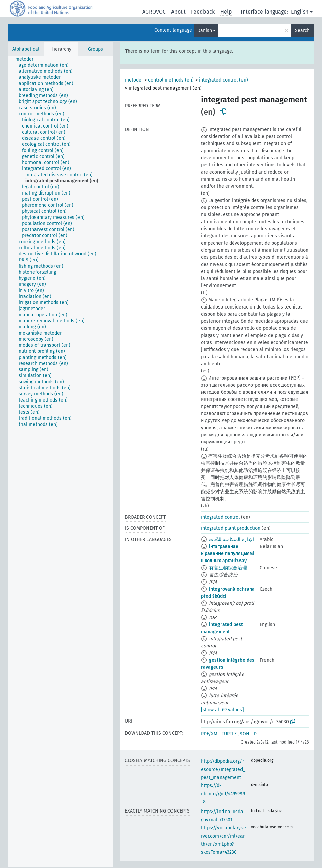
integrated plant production (231, 528)
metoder (134, 80)
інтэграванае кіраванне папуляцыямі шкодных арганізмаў (227, 554)
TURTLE (229, 734)
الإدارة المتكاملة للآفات (232, 539)
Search (302, 31)
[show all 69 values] (222, 710)
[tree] (61, 462)
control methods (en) (171, 80)
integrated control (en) (223, 80)
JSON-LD (248, 734)
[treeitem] (27, 59)
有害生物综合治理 (228, 568)
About (178, 12)
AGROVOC (154, 12)
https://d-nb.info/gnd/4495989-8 (223, 794)
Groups (96, 49)
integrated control (220, 517)
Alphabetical (26, 49)
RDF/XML (210, 734)
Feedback (203, 12)
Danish (205, 31)
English (300, 12)
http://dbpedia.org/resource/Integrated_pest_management (223, 769)
